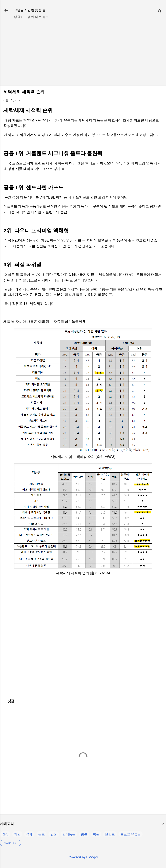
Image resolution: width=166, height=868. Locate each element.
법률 (84, 834)
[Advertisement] (83, 52)
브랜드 (110, 834)
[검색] (160, 12)
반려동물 (69, 834)
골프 (41, 834)
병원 (96, 834)
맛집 (54, 834)
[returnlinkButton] (6, 11)
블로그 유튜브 (131, 834)
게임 (17, 834)
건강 (5, 834)
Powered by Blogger (83, 857)
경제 (29, 834)
